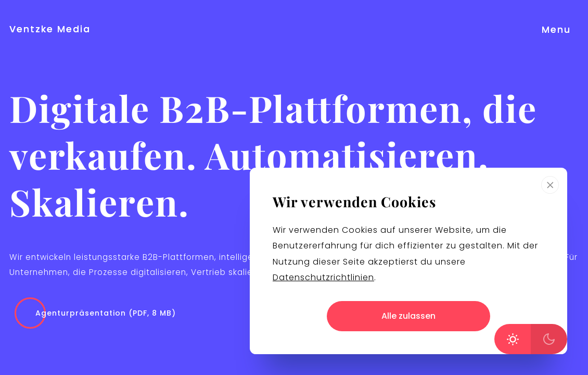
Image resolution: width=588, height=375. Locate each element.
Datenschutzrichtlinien (323, 277)
